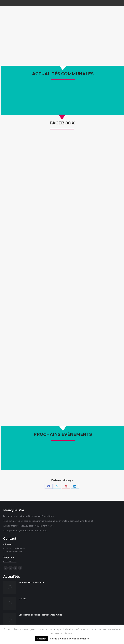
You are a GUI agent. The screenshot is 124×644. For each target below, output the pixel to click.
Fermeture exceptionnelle (31, 582)
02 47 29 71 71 (10, 561)
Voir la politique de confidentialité (69, 639)
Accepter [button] (41, 639)
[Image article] (10, 587)
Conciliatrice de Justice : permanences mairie (40, 615)
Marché (22, 599)
